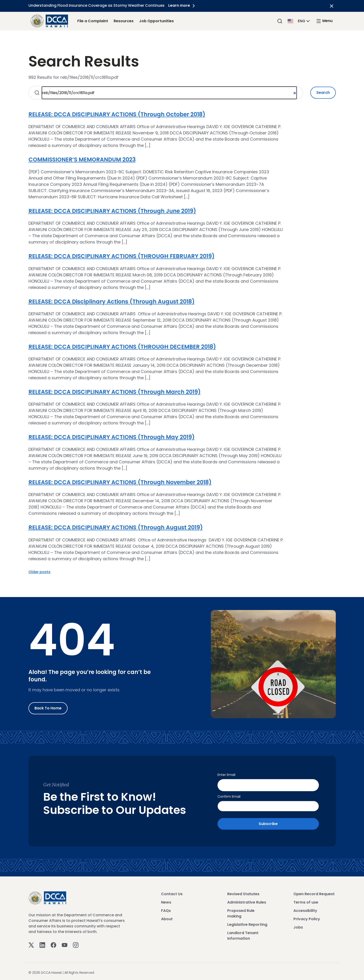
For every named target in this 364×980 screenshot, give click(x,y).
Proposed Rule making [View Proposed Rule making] (241, 912)
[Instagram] (76, 943)
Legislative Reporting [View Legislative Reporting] (247, 923)
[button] (299, 21)
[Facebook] (53, 943)
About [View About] (167, 917)
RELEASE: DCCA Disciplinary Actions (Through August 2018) (112, 302)
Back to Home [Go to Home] (48, 708)
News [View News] (166, 901)
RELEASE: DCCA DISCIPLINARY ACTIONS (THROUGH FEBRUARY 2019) (121, 256)
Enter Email (226, 775)
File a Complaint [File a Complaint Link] (93, 21)
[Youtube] (65, 943)
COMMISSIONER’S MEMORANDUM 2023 (82, 160)
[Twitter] (31, 943)
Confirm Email (229, 795)
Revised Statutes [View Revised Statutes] (243, 892)
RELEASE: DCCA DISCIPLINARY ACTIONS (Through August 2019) (116, 527)
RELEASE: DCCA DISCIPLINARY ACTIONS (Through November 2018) (120, 482)
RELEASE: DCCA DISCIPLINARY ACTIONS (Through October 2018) (117, 114)
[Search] (280, 21)
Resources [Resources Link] (124, 21)
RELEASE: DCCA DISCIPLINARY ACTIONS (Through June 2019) (112, 211)
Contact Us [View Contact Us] (172, 892)
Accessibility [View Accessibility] (305, 909)
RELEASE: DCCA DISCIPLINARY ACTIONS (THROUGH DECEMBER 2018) (122, 347)
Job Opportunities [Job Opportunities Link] (156, 21)
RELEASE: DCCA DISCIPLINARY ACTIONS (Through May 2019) (112, 437)
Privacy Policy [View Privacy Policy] (307, 917)
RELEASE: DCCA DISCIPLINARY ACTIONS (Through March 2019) (115, 392)
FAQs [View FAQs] (166, 909)
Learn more (183, 5)
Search (323, 93)
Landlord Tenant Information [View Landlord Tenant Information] (243, 934)
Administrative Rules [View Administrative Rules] (247, 901)
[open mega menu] (324, 21)
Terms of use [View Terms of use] (306, 901)
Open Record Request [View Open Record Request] (314, 892)
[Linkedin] (42, 943)
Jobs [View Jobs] (298, 926)
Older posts (39, 572)
